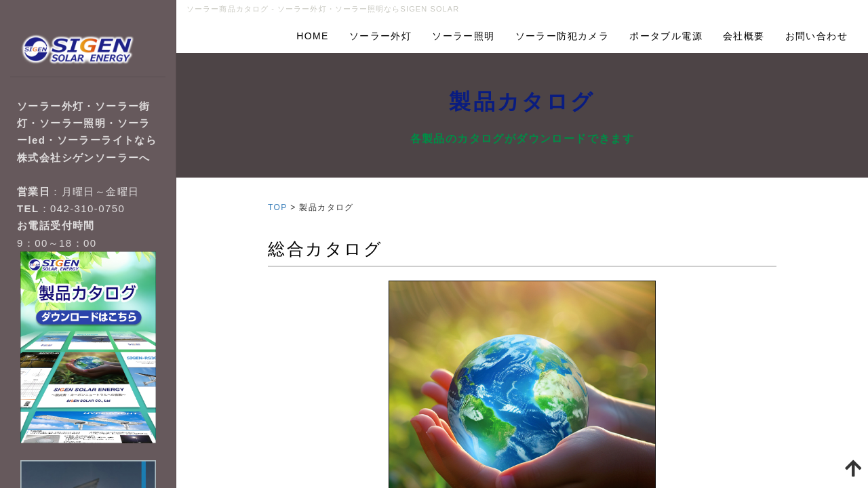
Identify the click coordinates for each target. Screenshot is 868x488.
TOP (277, 207)
